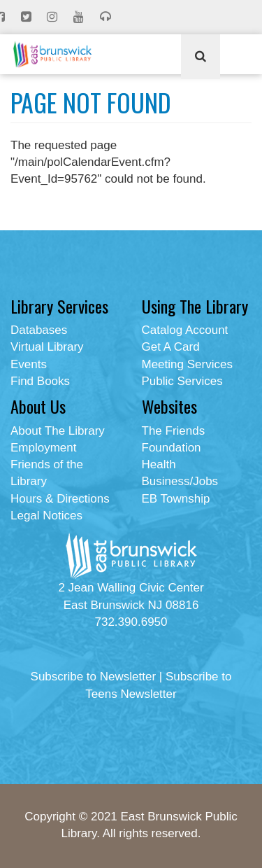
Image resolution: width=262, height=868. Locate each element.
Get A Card (171, 347)
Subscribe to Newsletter (94, 677)
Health (159, 464)
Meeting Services (187, 364)
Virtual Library (47, 347)
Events (29, 364)
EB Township (176, 499)
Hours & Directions (60, 499)
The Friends (174, 431)
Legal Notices (46, 516)
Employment (43, 448)
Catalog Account (185, 330)
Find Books (40, 381)
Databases (39, 330)
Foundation (172, 448)
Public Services (182, 381)
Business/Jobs (180, 481)
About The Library (58, 431)
